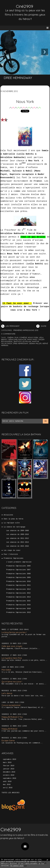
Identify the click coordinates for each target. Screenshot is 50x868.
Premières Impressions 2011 (18, 585)
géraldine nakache (17, 339)
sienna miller (35, 343)
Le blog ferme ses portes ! (14, 632)
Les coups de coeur (12, 550)
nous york (33, 337)
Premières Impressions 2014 (18, 597)
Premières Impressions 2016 (18, 605)
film (16, 337)
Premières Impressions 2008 (18, 574)
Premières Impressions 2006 (18, 566)
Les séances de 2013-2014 (17, 542)
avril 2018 (8, 788)
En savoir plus (17, 866)
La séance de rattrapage (14, 527)
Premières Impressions (14, 558)
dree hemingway (21, 343)
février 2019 (9, 766)
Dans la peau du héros (14, 519)
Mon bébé (6, 670)
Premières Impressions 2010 (18, 582)
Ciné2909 (25, 6)
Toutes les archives (10, 793)
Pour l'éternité (11, 554)
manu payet (32, 339)
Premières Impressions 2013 (18, 593)
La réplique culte (12, 523)
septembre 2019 (9, 759)
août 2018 (7, 782)
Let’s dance (7, 693)
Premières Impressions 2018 (18, 609)
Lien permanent (10, 326)
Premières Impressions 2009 (18, 578)
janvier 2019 (9, 769)
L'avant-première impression (19, 562)
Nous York (25, 101)
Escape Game (8, 741)
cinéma (10, 337)
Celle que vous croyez (12, 646)
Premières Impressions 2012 (18, 589)
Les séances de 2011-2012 (17, 538)
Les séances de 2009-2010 (17, 534)
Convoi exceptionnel (11, 705)
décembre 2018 (9, 772)
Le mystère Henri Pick (12, 658)
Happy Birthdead (9, 729)
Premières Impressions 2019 (18, 612)
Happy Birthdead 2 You (12, 717)
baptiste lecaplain (22, 341)
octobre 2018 (9, 775)
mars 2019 (7, 763)
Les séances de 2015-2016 (17, 546)
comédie (23, 337)
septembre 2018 (9, 778)
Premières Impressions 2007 (18, 570)
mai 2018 (7, 785)
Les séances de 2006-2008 (17, 531)
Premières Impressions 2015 (18, 601)
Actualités (8, 515)
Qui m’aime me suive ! (12, 682)
